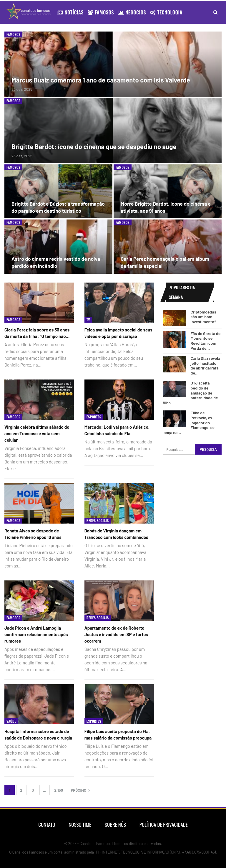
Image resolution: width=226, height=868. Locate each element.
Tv (88, 320)
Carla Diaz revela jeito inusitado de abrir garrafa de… (205, 365)
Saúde (11, 721)
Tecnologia (166, 12)
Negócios (132, 12)
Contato (47, 825)
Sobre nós (115, 825)
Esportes (94, 417)
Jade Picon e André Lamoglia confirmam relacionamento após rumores (36, 634)
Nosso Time (80, 825)
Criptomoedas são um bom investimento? (203, 317)
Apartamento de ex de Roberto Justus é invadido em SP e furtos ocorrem (116, 634)
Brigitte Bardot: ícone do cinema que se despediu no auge (94, 146)
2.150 (59, 790)
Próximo (80, 790)
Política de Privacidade (164, 825)
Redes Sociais (98, 520)
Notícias (70, 12)
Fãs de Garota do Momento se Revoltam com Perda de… (206, 341)
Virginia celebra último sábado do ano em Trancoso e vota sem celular (37, 433)
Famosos (101, 12)
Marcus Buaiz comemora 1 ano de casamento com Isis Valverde (101, 80)
